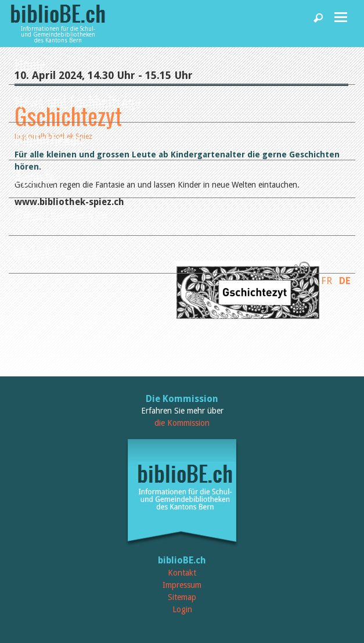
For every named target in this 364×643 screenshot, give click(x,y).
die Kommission (182, 423)
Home (30, 64)
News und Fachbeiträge (78, 101)
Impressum (182, 585)
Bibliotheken (49, 139)
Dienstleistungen (61, 215)
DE (345, 281)
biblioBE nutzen (57, 252)
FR (327, 281)
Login (182, 609)
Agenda (35, 177)
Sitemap (182, 597)
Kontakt (182, 573)
